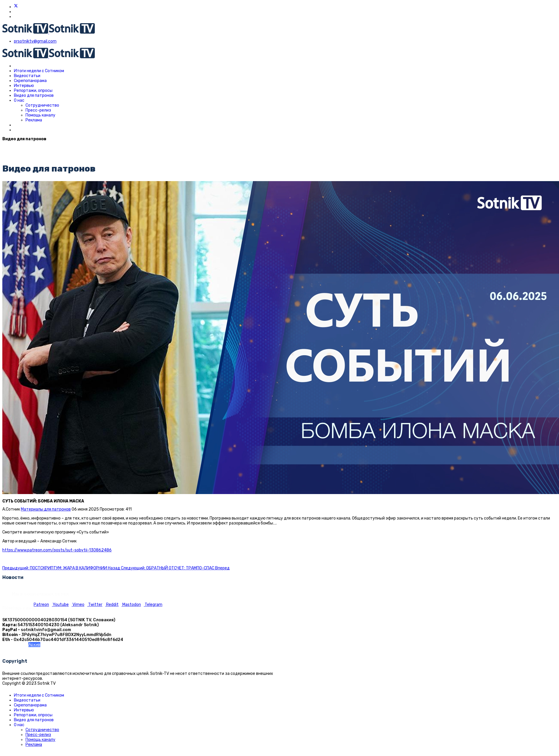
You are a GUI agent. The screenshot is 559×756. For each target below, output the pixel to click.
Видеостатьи (27, 76)
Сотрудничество (42, 105)
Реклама (34, 120)
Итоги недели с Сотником (39, 71)
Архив (34, 645)
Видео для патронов (34, 95)
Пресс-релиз (38, 110)
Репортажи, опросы (33, 91)
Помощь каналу (40, 115)
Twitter (95, 605)
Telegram (153, 605)
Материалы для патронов (46, 509)
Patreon (41, 605)
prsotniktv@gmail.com (35, 41)
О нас (19, 100)
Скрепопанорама (30, 81)
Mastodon (131, 605)
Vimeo (78, 605)
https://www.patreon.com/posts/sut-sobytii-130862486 (57, 550)
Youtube (60, 605)
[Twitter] (16, 7)
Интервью (24, 86)
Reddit (112, 605)
